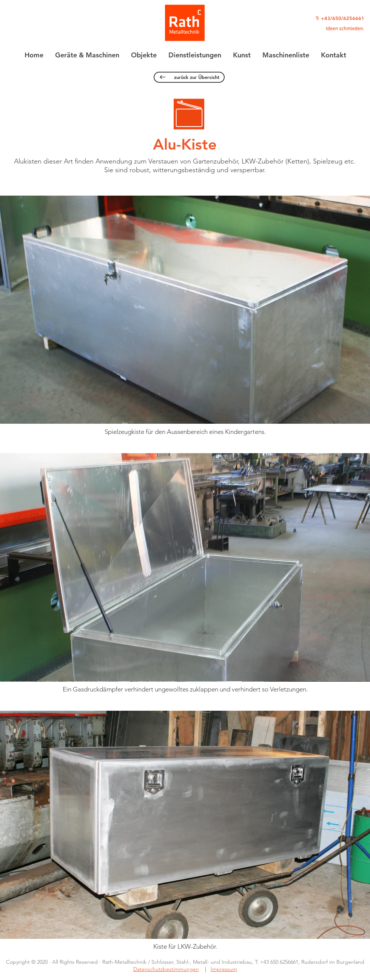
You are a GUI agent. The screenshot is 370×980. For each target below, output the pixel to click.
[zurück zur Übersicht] (189, 77)
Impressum (224, 969)
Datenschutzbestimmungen (166, 969)
